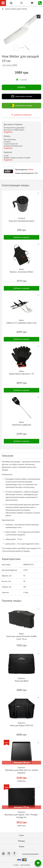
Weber (31, 170)
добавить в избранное (23, 115)
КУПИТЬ (21, 87)
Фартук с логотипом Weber (21, 272)
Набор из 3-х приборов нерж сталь (21, 323)
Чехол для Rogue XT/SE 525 (21, 725)
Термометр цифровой (21, 425)
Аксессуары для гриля (16, 9)
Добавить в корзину (21, 237)
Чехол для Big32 (21, 681)
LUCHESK (27, 865)
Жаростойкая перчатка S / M (21, 374)
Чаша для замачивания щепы (21, 221)
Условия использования (30, 854)
